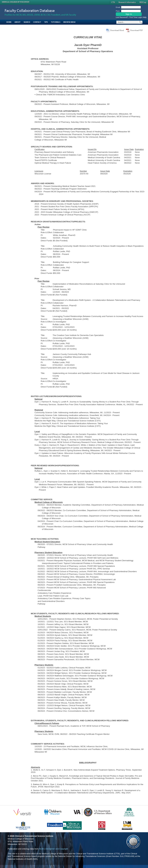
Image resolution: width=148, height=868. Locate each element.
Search (27, 22)
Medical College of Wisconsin (16, 2)
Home (9, 22)
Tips (46, 22)
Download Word (117, 30)
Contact (37, 22)
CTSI (113, 2)
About (17, 22)
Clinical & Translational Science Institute (34, 836)
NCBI (42, 849)
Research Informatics (127, 2)
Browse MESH (69, 22)
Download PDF (137, 30)
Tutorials (56, 22)
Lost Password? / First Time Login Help (131, 17)
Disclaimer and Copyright (57, 849)
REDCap (143, 2)
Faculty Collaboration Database (30, 10)
